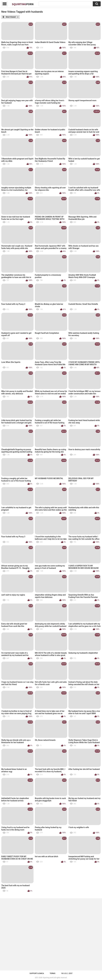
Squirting (23, 4)
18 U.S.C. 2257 (67, 973)
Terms (52, 973)
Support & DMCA (37, 973)
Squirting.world (48, 978)
